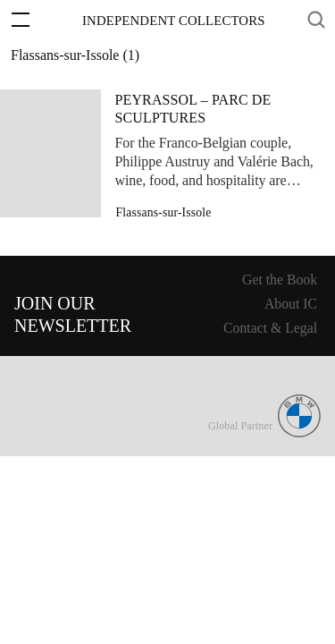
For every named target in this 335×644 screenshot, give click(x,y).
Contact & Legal (270, 328)
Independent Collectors (174, 21)
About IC (291, 304)
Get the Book (280, 280)
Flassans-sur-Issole (164, 212)
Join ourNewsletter (73, 314)
